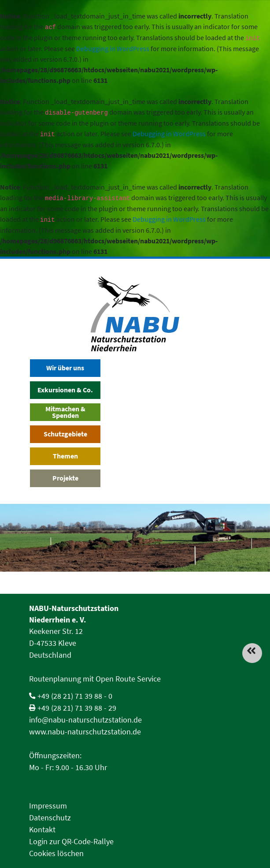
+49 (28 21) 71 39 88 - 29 (77, 708)
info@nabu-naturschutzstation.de (85, 720)
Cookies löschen (56, 853)
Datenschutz (50, 818)
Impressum (48, 806)
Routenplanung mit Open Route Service (95, 679)
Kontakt (42, 829)
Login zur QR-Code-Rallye (71, 841)
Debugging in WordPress (113, 48)
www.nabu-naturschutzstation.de (85, 732)
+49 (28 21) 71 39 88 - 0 (75, 696)
